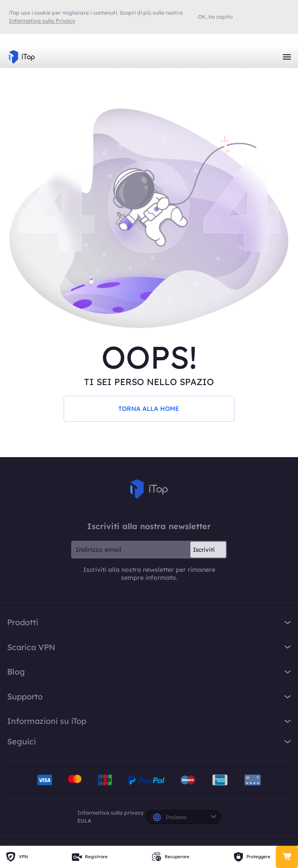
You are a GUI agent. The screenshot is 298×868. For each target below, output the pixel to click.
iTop (149, 489)
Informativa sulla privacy (111, 813)
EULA (84, 821)
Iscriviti (204, 550)
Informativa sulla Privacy (42, 21)
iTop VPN (22, 57)
